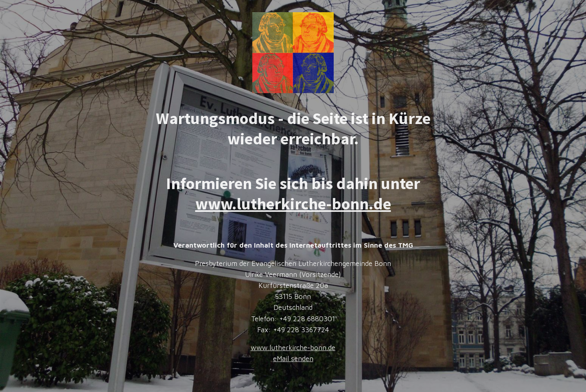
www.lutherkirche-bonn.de (293, 204)
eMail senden (293, 359)
